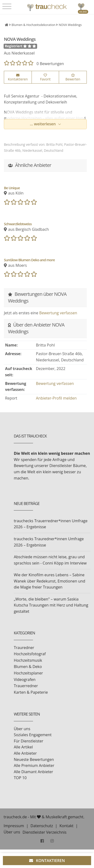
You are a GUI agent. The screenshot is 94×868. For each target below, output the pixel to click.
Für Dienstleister (28, 741)
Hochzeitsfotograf (30, 654)
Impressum (14, 826)
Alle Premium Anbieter (34, 765)
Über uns (22, 729)
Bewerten (73, 78)
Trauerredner (26, 686)
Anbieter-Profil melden (56, 398)
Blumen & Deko (28, 667)
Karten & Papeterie (31, 692)
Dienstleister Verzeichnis (45, 832)
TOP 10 (20, 778)
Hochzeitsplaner (28, 673)
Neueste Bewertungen (34, 759)
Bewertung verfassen (58, 313)
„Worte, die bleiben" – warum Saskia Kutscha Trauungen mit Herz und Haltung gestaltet (51, 605)
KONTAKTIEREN (47, 861)
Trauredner (24, 648)
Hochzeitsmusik (28, 660)
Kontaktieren (18, 78)
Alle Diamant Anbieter (33, 772)
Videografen (25, 680)
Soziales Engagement (33, 735)
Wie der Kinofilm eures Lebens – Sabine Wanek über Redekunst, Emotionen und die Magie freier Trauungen (49, 581)
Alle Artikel (23, 747)
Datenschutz (42, 826)
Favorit (45, 78)
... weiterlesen (43, 124)
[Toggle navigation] (7, 6)
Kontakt (67, 826)
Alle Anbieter (25, 753)
